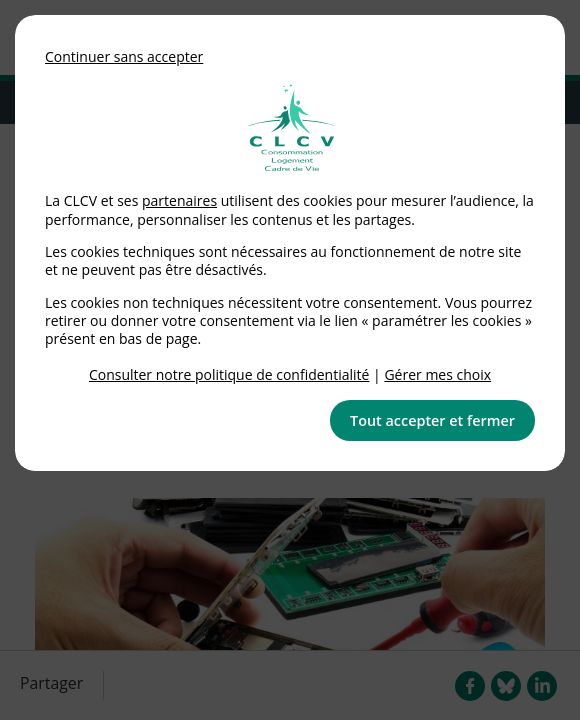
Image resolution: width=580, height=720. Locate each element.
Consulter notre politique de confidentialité (229, 374)
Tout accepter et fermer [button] (432, 420)
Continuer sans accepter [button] (124, 56)
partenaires (179, 200)
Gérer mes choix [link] (437, 374)
